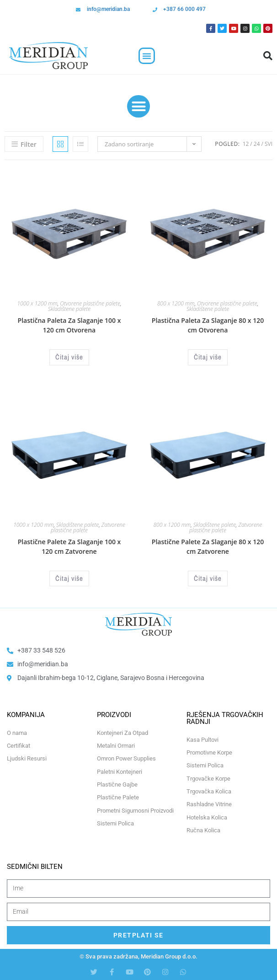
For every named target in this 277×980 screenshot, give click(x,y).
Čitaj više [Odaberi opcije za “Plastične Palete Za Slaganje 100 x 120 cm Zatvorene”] (69, 578)
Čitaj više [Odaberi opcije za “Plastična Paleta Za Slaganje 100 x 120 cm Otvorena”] (69, 357)
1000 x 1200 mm (37, 303)
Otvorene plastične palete (90, 303)
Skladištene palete (69, 309)
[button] (147, 56)
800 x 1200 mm (176, 303)
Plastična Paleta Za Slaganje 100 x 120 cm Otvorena (69, 325)
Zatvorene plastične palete (226, 527)
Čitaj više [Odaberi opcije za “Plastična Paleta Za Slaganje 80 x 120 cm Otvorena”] (208, 357)
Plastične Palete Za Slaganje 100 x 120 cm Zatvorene (69, 546)
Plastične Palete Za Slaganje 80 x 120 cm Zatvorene (208, 546)
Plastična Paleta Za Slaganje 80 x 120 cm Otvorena (208, 325)
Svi (269, 144)
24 (257, 144)
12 (246, 144)
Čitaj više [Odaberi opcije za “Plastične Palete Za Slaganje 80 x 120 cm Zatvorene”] (208, 578)
